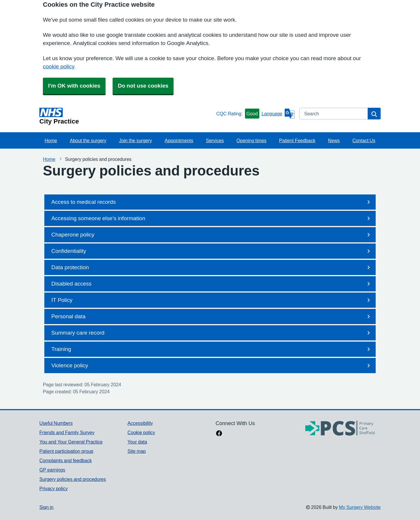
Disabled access (212, 284)
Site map (137, 451)
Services (215, 140)
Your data (137, 442)
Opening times (252, 140)
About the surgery (88, 140)
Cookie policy (141, 432)
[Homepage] (127, 116)
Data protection (212, 267)
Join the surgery (135, 140)
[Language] (278, 114)
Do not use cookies (143, 86)
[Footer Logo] (340, 428)
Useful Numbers (56, 423)
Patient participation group (66, 451)
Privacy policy (54, 488)
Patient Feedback (297, 140)
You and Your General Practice (71, 442)
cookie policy (58, 66)
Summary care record (212, 333)
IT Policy (212, 300)
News (334, 140)
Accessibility (140, 423)
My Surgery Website (360, 507)
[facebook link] (219, 434)
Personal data (212, 316)
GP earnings (52, 470)
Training (212, 349)
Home (51, 140)
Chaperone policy (212, 235)
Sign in (46, 507)
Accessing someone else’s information (212, 218)
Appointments (179, 140)
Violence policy (212, 366)
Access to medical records (212, 202)
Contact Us (364, 140)
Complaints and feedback (66, 460)
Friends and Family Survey (67, 432)
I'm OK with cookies (74, 86)
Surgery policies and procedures (73, 479)
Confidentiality (212, 251)
